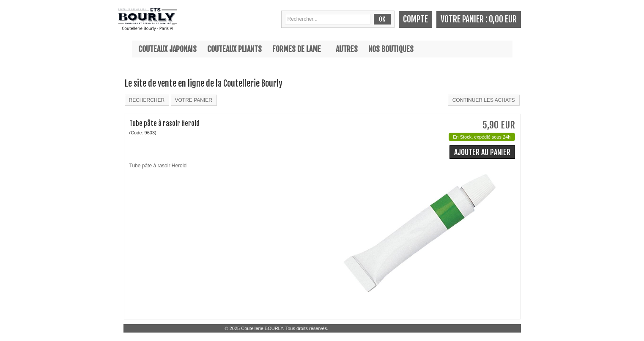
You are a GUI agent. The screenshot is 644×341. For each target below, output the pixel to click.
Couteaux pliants (234, 49)
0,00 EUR (503, 19)
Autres (347, 49)
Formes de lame (297, 49)
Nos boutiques (391, 49)
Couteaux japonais (167, 49)
